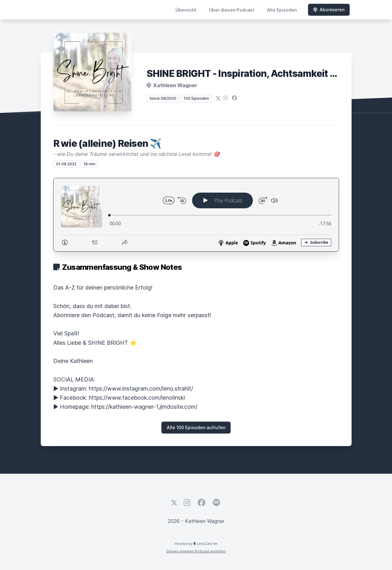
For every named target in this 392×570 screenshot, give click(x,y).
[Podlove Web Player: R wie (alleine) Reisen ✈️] (196, 215)
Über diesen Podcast (232, 10)
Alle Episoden (282, 10)
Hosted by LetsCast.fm (196, 544)
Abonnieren (329, 10)
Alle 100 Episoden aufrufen (196, 427)
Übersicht (186, 10)
